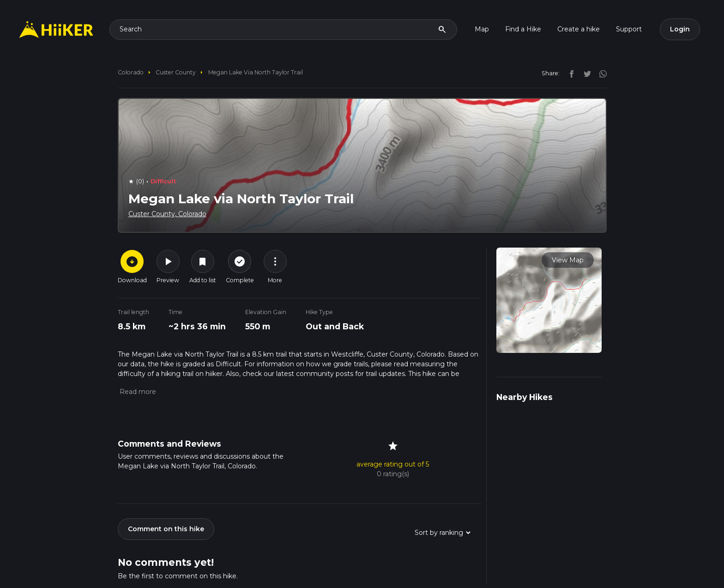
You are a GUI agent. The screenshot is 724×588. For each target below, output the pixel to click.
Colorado (131, 72)
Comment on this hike (166, 529)
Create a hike (579, 29)
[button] (137, 392)
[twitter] (585, 73)
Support (629, 29)
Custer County (176, 72)
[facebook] (569, 73)
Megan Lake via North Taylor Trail (256, 72)
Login (680, 29)
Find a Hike (523, 29)
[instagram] (600, 73)
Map (482, 29)
